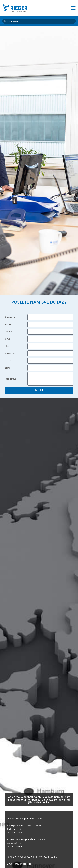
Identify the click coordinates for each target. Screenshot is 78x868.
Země (7, 368)
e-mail (8, 339)
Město (8, 361)
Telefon (8, 332)
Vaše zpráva (10, 379)
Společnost (10, 317)
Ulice (7, 346)
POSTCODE (10, 353)
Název (8, 324)
